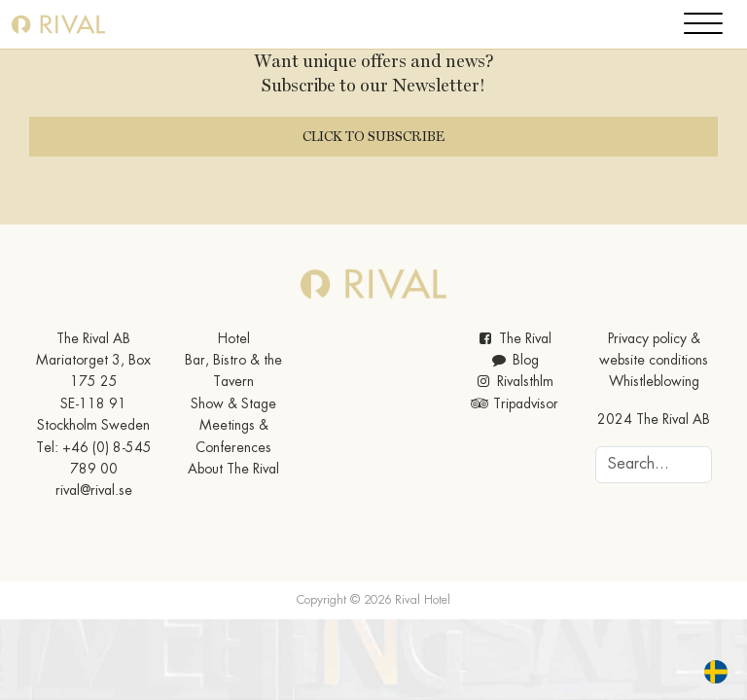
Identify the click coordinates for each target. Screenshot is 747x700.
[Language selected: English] (704, 672)
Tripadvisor (514, 404)
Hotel (234, 339)
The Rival (514, 339)
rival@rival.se (94, 491)
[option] (721, 672)
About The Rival (233, 470)
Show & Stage (233, 404)
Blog (514, 361)
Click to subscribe (373, 136)
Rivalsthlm (514, 382)
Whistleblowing (654, 382)
